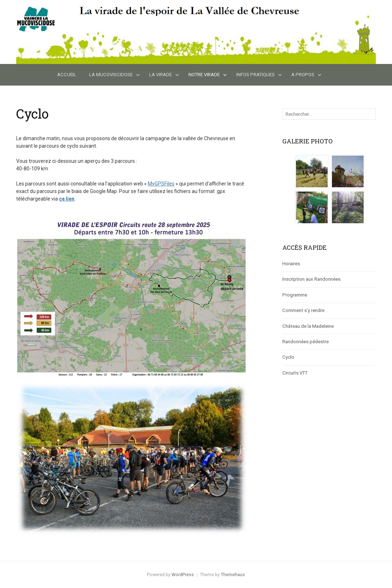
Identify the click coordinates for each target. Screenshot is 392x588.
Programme (295, 295)
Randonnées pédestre (306, 342)
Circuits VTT (295, 373)
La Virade (161, 75)
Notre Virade (204, 75)
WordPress (183, 575)
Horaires (291, 264)
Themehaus (233, 575)
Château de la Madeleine (308, 326)
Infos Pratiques (256, 75)
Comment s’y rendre (303, 310)
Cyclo (288, 357)
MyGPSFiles (161, 184)
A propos (303, 75)
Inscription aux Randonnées (311, 279)
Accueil (67, 75)
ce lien (67, 199)
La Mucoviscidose (111, 75)
